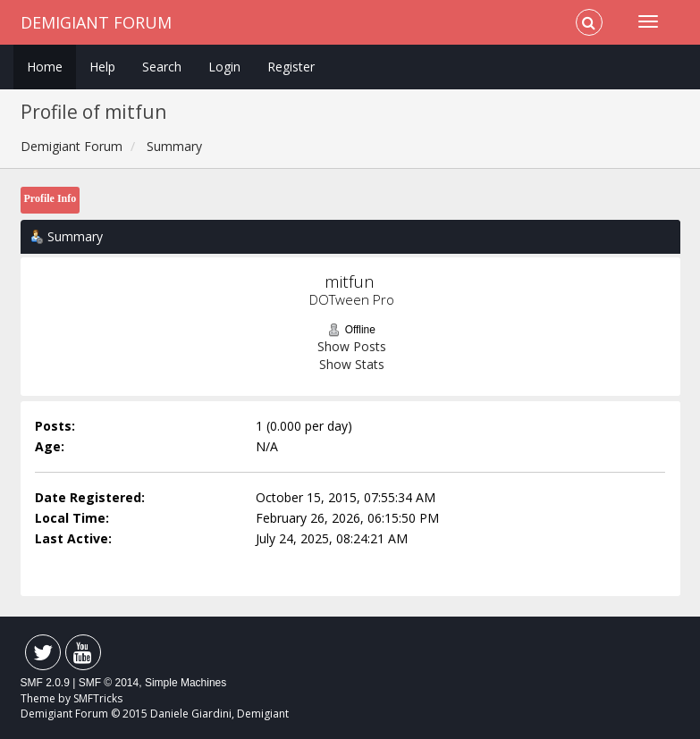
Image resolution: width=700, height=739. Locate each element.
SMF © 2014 (109, 683)
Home (45, 67)
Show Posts (352, 346)
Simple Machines (186, 683)
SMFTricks (98, 698)
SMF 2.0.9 (45, 683)
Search (162, 67)
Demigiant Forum (96, 22)
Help (102, 67)
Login (224, 67)
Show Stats (352, 364)
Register (291, 67)
